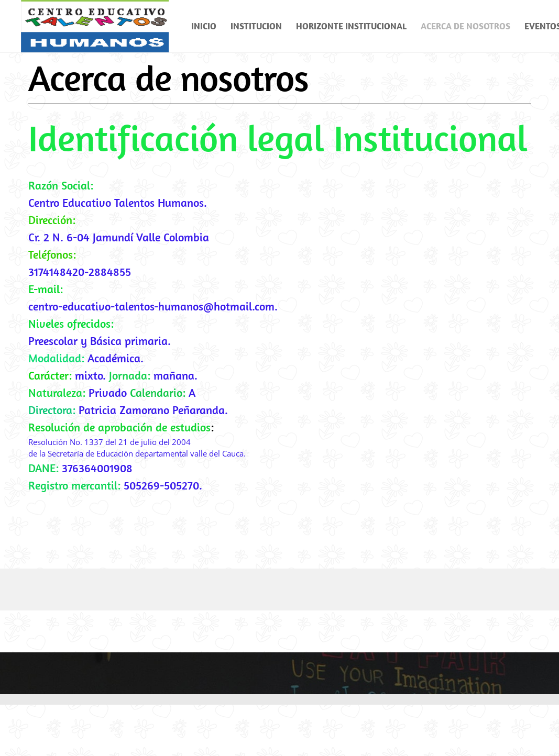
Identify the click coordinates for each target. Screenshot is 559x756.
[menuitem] (204, 26)
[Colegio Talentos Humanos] (95, 26)
